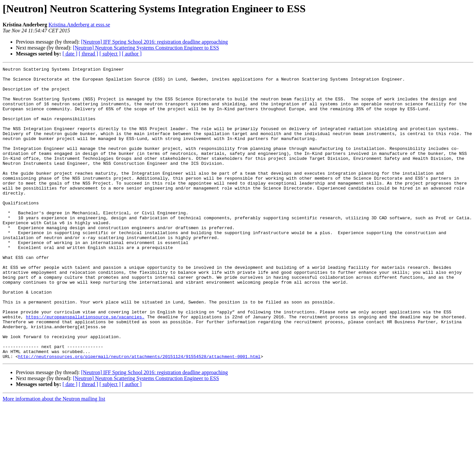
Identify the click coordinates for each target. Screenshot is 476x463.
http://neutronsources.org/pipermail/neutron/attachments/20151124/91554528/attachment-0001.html (139, 415)
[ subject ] (110, 54)
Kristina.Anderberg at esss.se (79, 25)
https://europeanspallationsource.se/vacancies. (85, 367)
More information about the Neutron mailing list (54, 457)
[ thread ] (88, 54)
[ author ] (132, 54)
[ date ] (70, 54)
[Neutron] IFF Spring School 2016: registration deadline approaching (154, 42)
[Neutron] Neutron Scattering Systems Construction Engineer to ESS (146, 48)
